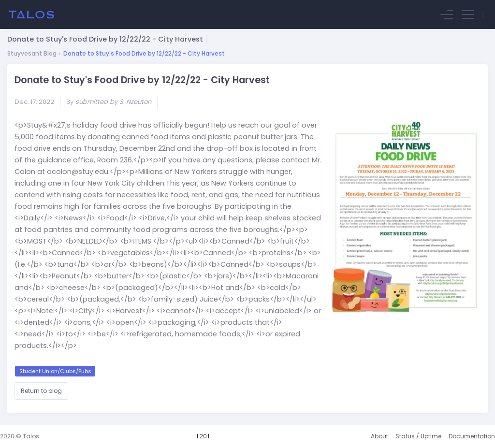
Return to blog (41, 391)
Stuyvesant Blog (32, 53)
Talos (31, 436)
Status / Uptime (418, 436)
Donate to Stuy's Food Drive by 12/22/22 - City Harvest (144, 53)
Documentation (472, 436)
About (379, 436)
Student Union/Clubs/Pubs (55, 371)
